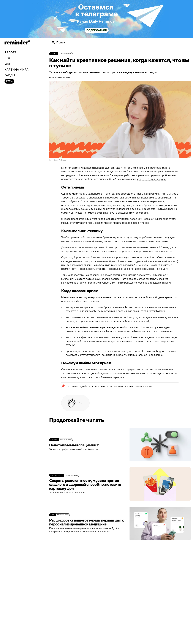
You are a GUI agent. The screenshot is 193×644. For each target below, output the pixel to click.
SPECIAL (54, 440)
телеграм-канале (138, 386)
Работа (54, 54)
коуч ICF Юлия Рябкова (151, 179)
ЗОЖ (52, 515)
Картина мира (57, 475)
